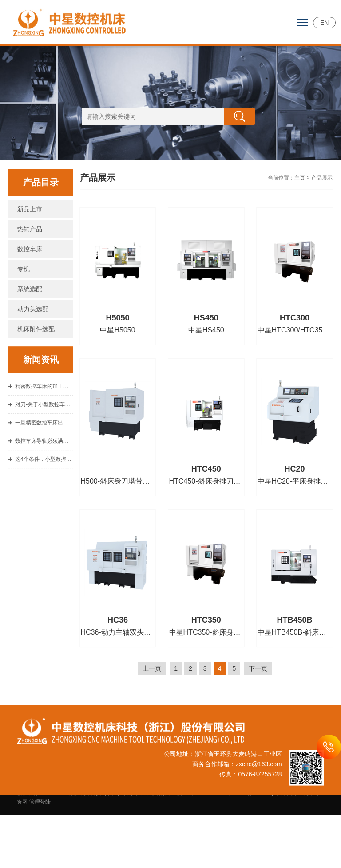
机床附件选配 (36, 352)
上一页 (152, 692)
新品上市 (30, 232)
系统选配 (30, 312)
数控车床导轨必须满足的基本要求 (44, 464)
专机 (24, 292)
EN (324, 23)
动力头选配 (33, 332)
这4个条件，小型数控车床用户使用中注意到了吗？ (44, 483)
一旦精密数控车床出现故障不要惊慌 (44, 446)
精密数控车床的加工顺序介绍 (44, 410)
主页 (300, 201)
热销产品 (30, 252)
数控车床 (30, 272)
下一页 (258, 692)
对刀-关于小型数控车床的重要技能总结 (44, 428)
